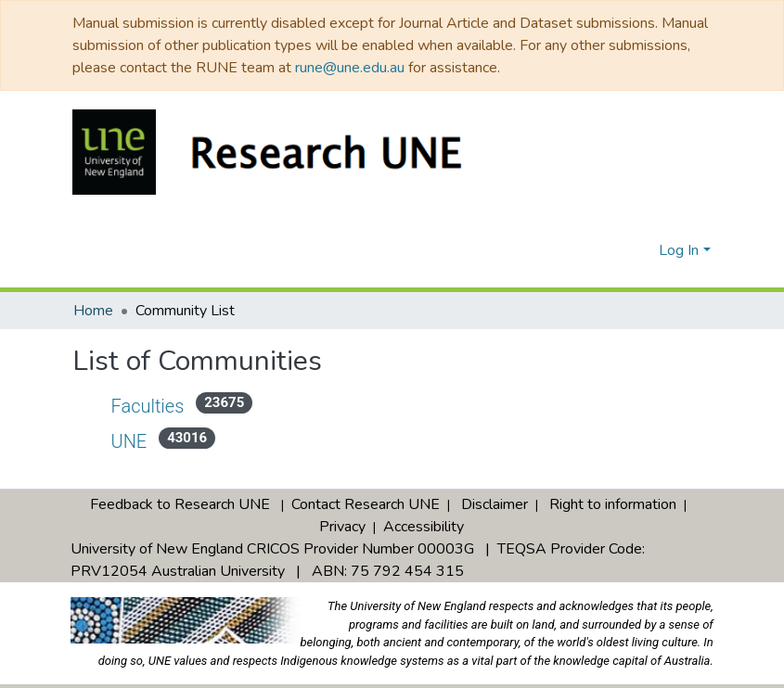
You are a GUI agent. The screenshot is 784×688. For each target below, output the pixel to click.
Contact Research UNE (366, 487)
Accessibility (424, 509)
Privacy (342, 509)
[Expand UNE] (92, 438)
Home (93, 311)
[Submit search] (615, 250)
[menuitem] (642, 250)
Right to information (613, 487)
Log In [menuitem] (679, 250)
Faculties (148, 406)
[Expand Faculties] (92, 402)
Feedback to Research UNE (180, 487)
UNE (131, 441)
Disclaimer (495, 487)
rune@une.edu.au (350, 68)
